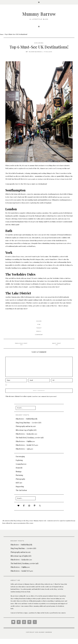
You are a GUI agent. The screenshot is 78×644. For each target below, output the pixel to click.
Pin (39, 329)
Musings (19, 477)
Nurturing (19, 480)
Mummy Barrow (39, 14)
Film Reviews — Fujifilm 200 (25, 447)
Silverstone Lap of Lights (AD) (26, 435)
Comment (39, 340)
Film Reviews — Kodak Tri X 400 (27, 450)
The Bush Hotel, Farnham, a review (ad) (30, 443)
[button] (39, 3)
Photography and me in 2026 (26, 431)
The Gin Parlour (21, 495)
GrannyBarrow (21, 469)
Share (39, 326)
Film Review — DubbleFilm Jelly (27, 424)
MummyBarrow (35, 54)
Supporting (20, 492)
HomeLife (19, 473)
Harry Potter (22, 261)
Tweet (39, 333)
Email (39, 336)
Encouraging (20, 462)
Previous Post (21, 348)
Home (2, 36)
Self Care (19, 488)
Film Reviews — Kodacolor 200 (26, 439)
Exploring (39, 45)
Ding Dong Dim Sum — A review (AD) (28, 428)
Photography (20, 484)
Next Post (57, 348)
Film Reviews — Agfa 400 (24, 454)
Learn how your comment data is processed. (47, 401)
